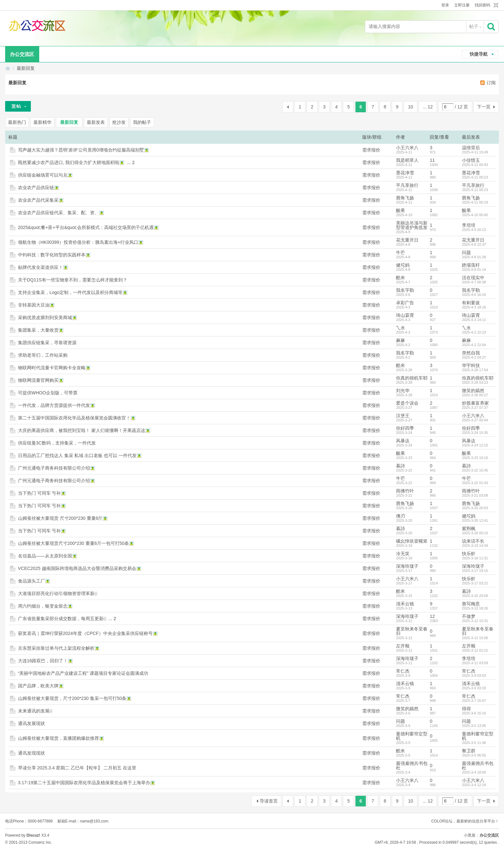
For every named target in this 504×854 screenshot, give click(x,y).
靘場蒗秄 (471, 265)
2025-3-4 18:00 (474, 772)
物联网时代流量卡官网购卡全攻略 (52, 368)
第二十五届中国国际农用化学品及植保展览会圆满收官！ (74, 418)
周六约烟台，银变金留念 (43, 606)
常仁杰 (403, 671)
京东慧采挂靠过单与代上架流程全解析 (56, 648)
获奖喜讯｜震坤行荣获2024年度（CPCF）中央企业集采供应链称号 (85, 633)
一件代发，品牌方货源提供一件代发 (54, 405)
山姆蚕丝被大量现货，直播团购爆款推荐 (59, 738)
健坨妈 (403, 265)
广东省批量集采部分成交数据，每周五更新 (61, 619)
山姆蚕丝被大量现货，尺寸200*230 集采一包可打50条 (72, 698)
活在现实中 (473, 278)
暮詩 (401, 466)
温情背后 (471, 148)
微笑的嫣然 (473, 390)
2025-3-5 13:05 (474, 726)
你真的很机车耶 (412, 378)
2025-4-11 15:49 (475, 152)
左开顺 (403, 646)
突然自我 (471, 353)
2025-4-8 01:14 (474, 270)
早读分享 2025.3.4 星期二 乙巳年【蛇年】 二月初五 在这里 (77, 768)
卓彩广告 (405, 303)
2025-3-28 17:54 (475, 370)
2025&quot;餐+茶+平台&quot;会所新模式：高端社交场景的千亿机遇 (86, 227)
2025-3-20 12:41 (475, 520)
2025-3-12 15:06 (475, 638)
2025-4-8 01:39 (474, 257)
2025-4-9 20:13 (474, 230)
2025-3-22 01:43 (475, 483)
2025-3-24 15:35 (475, 433)
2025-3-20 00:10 (475, 533)
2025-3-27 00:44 (475, 420)
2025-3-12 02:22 (475, 650)
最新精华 (42, 122)
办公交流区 (22, 54)
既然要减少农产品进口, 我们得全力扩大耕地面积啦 (69, 162)
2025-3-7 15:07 (474, 701)
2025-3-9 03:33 (474, 688)
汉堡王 (403, 416)
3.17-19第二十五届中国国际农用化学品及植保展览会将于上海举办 (84, 783)
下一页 (484, 107)
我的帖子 (142, 122)
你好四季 (405, 428)
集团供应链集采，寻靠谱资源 (47, 343)
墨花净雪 (405, 173)
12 (432, 616)
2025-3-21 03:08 (475, 495)
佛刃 (401, 516)
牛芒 (401, 253)
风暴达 (403, 441)
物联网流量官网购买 (38, 380)
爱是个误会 (407, 403)
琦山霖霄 (405, 315)
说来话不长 (473, 541)
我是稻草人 (407, 160)
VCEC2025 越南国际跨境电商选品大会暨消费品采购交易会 (77, 568)
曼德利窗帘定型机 (412, 736)
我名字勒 (405, 290)
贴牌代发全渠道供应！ (40, 267)
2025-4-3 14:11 (474, 320)
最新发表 (96, 122)
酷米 (401, 278)
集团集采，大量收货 (38, 330)
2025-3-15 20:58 (475, 596)
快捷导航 (479, 54)
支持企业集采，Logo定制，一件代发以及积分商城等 (70, 292)
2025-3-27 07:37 (475, 408)
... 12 (428, 107)
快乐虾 (469, 554)
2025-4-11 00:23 (475, 177)
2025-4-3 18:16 (474, 307)
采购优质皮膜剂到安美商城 (45, 317)
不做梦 (469, 616)
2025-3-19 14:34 (475, 546)
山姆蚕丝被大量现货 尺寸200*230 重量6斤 (60, 518)
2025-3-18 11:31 (475, 558)
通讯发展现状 (32, 723)
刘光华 (403, 390)
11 (432, 160)
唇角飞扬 (405, 198)
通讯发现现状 (32, 753)
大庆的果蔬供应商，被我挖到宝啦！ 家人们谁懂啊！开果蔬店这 (82, 430)
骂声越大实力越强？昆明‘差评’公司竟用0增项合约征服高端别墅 (81, 150)
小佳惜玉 (471, 160)
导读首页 (269, 801)
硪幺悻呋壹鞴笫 (412, 541)
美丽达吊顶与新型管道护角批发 (412, 225)
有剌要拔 (471, 303)
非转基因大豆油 (34, 305)
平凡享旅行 (407, 185)
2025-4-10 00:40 (475, 215)
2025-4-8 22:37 (474, 244)
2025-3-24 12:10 (475, 445)
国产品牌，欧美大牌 (38, 686)
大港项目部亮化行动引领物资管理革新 (56, 593)
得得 (466, 709)
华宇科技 (471, 365)
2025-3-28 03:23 (475, 382)
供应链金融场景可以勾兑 (43, 175)
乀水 (401, 328)
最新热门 (17, 122)
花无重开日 (407, 240)
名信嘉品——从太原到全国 (45, 556)
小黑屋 (470, 835)
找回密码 (482, 5)
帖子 (474, 26)
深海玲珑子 (407, 566)
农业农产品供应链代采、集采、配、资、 (59, 213)
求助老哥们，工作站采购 (43, 355)
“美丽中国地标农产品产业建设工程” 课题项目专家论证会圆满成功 (83, 673)
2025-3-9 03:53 (474, 675)
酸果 (401, 210)
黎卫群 (469, 751)
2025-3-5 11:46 (474, 743)
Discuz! (33, 835)
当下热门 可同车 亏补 (40, 493)
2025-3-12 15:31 (475, 621)
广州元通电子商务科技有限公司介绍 (54, 468)
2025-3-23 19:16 (475, 458)
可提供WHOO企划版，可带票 (48, 393)
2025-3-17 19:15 (475, 571)
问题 (466, 253)
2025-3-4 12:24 (474, 785)
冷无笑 (403, 554)
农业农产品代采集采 (38, 200)
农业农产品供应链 (36, 188)
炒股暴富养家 (475, 403)
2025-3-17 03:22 (475, 583)
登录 (445, 5)
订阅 (491, 83)
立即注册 (462, 5)
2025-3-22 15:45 (475, 470)
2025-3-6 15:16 (474, 713)
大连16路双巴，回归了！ (43, 661)
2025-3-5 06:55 (474, 755)
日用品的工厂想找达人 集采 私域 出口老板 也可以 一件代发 (77, 455)
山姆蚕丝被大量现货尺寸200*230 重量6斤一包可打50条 (73, 543)
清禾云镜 (405, 604)
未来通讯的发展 (34, 711)
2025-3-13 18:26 (475, 608)
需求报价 (371, 150)
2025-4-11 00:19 (475, 202)
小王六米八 (407, 148)
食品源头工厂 (32, 581)
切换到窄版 (495, 5)
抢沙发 (119, 122)
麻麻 (401, 340)
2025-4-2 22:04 (474, 345)
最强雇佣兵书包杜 (412, 766)
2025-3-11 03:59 (475, 663)
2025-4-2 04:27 (474, 357)
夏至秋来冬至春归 (412, 631)
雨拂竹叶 (405, 491)
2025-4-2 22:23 (474, 332)
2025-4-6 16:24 (474, 295)
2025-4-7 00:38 (474, 282)
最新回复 (26, 68)
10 (410, 107)
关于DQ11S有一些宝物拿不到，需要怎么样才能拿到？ (73, 280)
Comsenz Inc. (40, 842)
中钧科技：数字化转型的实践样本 (52, 255)
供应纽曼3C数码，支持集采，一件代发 (57, 443)
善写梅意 (471, 604)
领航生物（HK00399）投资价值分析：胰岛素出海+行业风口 (78, 242)
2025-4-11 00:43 (475, 165)
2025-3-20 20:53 (475, 508)
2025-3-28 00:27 (475, 395)
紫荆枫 (469, 528)
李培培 (469, 225)
